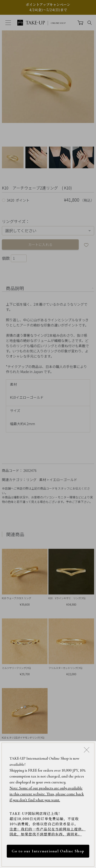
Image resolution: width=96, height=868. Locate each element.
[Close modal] (87, 750)
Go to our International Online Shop (48, 851)
